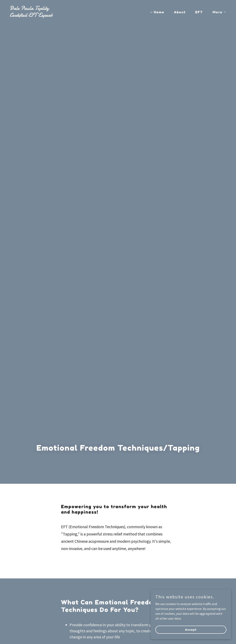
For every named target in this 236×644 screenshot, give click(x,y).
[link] (62, 16)
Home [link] (159, 12)
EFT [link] (199, 12)
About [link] (180, 12)
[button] (218, 12)
